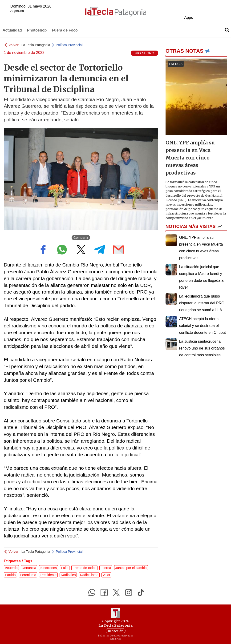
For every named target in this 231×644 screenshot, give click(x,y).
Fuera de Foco (65, 30)
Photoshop (37, 30)
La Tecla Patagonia (36, 45)
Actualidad (12, 30)
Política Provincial (69, 45)
